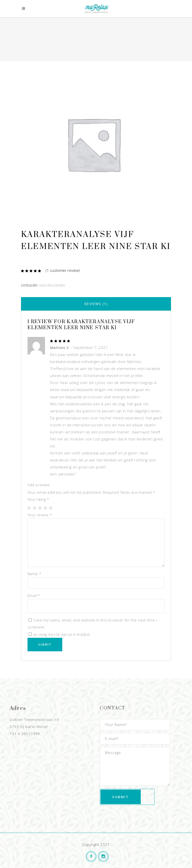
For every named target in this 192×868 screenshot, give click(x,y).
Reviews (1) (96, 304)
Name (34, 574)
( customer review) (63, 270)
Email (34, 595)
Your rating (38, 499)
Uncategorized (52, 285)
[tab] (96, 304)
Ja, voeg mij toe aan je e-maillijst (59, 634)
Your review (40, 515)
